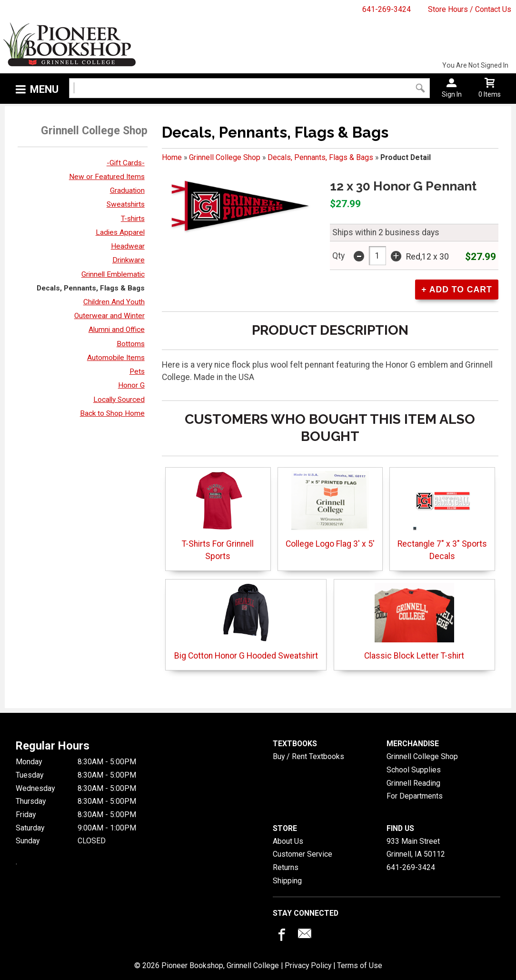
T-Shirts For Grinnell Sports (218, 516)
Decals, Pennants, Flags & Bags (91, 288)
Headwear (128, 246)
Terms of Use (360, 965)
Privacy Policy (308, 965)
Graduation (127, 190)
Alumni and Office (117, 330)
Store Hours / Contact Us (470, 9)
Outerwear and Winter (109, 316)
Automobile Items (116, 358)
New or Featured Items (107, 177)
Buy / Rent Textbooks (308, 756)
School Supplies (414, 770)
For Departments (415, 796)
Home (172, 157)
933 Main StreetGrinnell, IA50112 (416, 848)
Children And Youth (114, 302)
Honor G (131, 385)
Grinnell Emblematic (113, 274)
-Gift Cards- (126, 163)
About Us (288, 841)
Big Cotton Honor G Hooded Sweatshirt (246, 622)
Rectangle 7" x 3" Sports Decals (442, 516)
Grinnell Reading (413, 783)
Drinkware (129, 260)
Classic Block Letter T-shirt (414, 622)
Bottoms (131, 344)
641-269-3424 (387, 9)
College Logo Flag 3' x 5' (330, 510)
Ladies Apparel (120, 232)
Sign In (452, 94)
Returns (286, 867)
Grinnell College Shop (225, 157)
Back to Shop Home (112, 413)
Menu (44, 89)
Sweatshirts (126, 204)
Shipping (287, 881)
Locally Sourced (119, 400)
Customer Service (303, 854)
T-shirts (133, 219)
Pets (137, 371)
